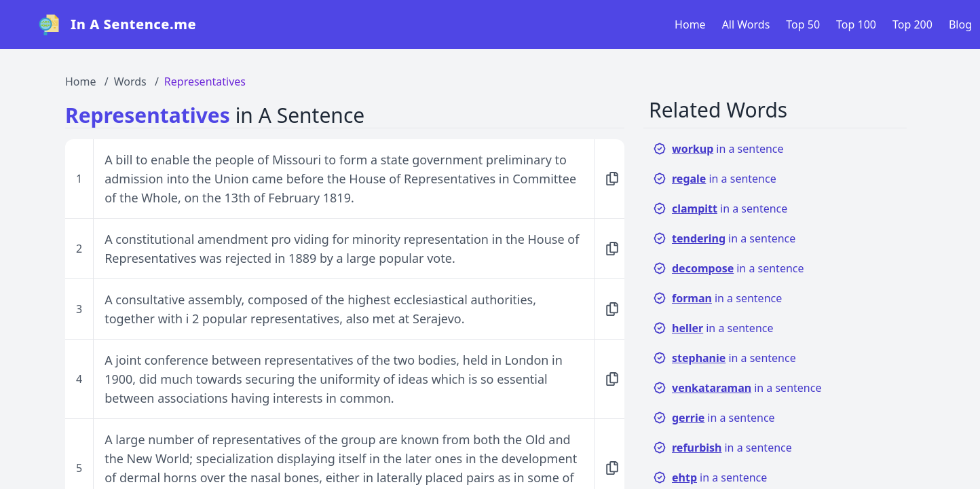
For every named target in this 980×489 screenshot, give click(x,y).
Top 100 (856, 24)
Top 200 (912, 24)
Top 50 (803, 24)
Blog (960, 24)
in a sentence (718, 149)
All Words (746, 24)
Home (690, 24)
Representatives (205, 81)
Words (130, 81)
